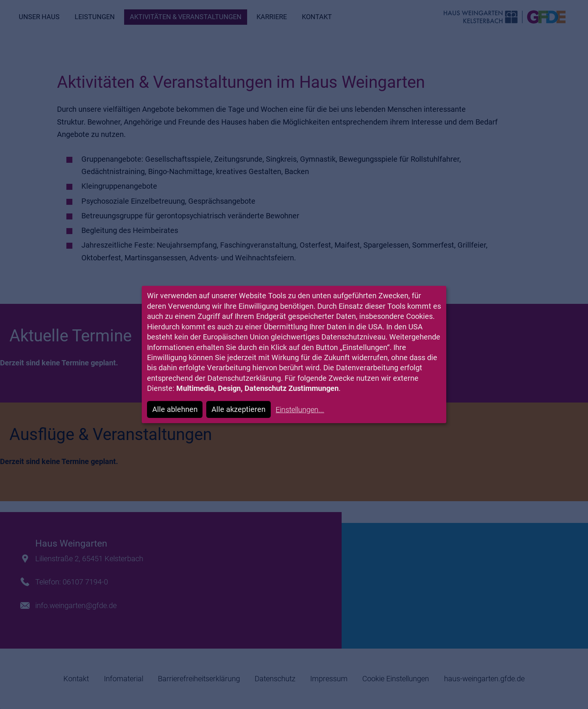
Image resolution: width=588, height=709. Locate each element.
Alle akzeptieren (238, 409)
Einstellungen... (300, 410)
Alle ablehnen (175, 409)
